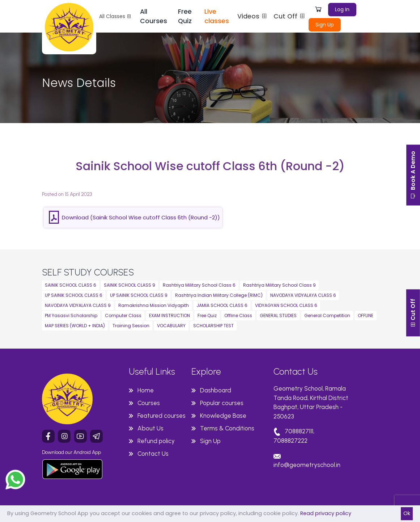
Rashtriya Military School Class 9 (279, 285)
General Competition (327, 315)
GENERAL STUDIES (278, 315)
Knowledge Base (223, 416)
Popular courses (222, 403)
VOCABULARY (171, 326)
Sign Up (325, 25)
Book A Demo (413, 177)
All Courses (154, 16)
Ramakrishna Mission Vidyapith (154, 305)
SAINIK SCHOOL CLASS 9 (130, 285)
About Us (150, 428)
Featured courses (162, 416)
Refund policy (156, 441)
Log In (342, 9)
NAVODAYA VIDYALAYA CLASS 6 (303, 295)
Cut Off (290, 16)
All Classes (115, 16)
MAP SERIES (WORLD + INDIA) (75, 326)
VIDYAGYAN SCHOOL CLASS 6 (286, 305)
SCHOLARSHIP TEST (213, 326)
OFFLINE (366, 315)
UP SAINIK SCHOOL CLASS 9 (139, 295)
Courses (149, 403)
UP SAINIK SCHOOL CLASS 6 (74, 295)
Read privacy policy (326, 513)
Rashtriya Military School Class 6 (199, 285)
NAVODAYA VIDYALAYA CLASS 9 (78, 305)
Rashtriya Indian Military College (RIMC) (219, 295)
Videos (253, 16)
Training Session (131, 326)
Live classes (217, 16)
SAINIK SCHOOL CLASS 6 (71, 285)
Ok (407, 513)
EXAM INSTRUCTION (169, 315)
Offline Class (238, 315)
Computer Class (123, 315)
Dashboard (216, 390)
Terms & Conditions (227, 428)
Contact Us (153, 454)
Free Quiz (185, 16)
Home (146, 390)
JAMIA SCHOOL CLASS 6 (222, 305)
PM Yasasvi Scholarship (71, 315)
